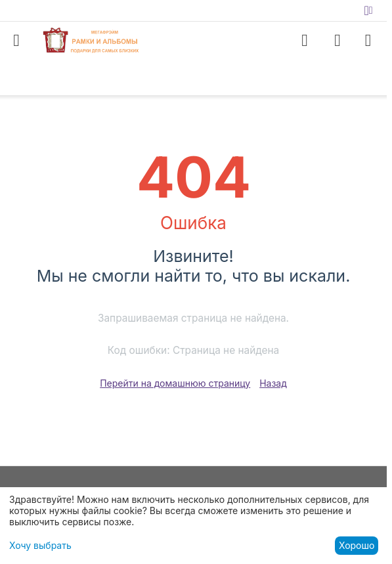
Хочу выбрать (40, 545)
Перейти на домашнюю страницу (175, 383)
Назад (273, 383)
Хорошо (357, 545)
